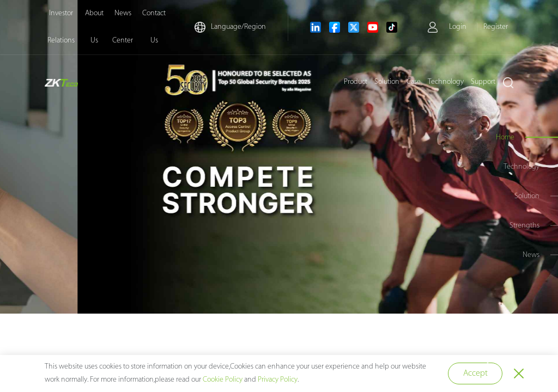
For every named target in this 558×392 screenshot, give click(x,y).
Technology (446, 82)
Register (496, 27)
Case (414, 82)
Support (483, 82)
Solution (387, 82)
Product (356, 82)
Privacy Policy (278, 380)
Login (458, 27)
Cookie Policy (223, 380)
